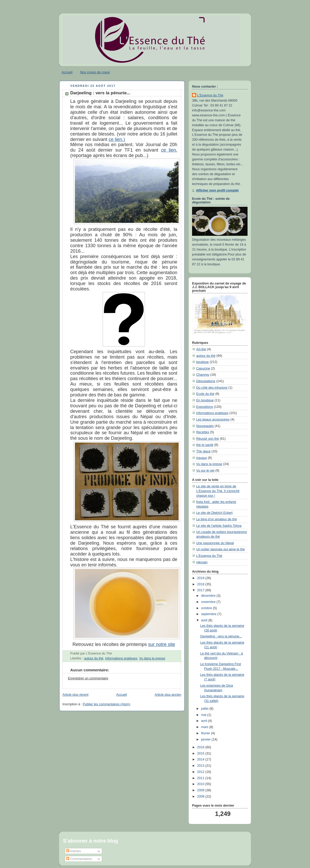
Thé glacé (203, 451)
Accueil (67, 72)
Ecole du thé (205, 394)
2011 (201, 778)
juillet (205, 709)
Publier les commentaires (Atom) (107, 704)
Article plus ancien (168, 695)
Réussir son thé (208, 439)
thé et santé (205, 445)
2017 (201, 590)
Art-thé (201, 349)
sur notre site (162, 644)
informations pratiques (121, 658)
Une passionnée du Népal (215, 543)
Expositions (205, 407)
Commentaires (79, 859)
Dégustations (206, 381)
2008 (201, 796)
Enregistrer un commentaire (88, 678)
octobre (207, 608)
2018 (201, 584)
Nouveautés (205, 426)
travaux (202, 458)
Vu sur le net (205, 471)
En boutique (205, 400)
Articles (74, 851)
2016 (201, 747)
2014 (201, 759)
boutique (202, 362)
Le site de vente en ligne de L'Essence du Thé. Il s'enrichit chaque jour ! (218, 491)
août (205, 620)
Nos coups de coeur (95, 72)
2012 (201, 772)
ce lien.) (117, 139)
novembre (209, 602)
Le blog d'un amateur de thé (217, 519)
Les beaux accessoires (213, 419)
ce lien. (169, 150)
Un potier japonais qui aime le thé (220, 549)
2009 (201, 790)
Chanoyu (203, 375)
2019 (201, 578)
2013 (201, 766)
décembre (209, 596)
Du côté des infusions (212, 388)
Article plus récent (75, 695)
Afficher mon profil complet (217, 190)
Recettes (203, 432)
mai (204, 715)
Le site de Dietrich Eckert (214, 513)
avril (205, 721)
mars (205, 727)
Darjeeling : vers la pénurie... (100, 93)
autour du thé (94, 658)
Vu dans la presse (152, 658)
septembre (209, 614)
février (206, 733)
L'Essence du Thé (210, 95)
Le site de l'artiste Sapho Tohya (219, 526)
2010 (201, 784)
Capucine (203, 368)
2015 (201, 753)
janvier (206, 739)
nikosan (202, 562)
